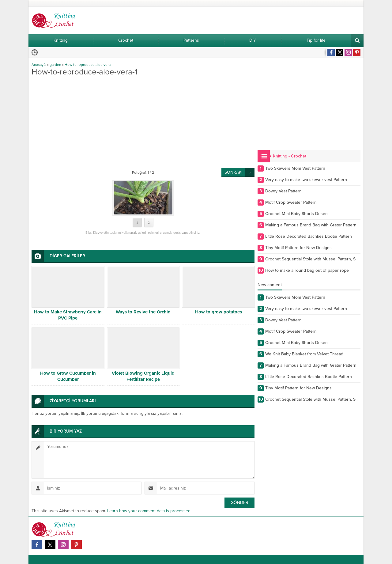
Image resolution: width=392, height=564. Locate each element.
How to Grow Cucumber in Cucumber (68, 376)
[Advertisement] (143, 122)
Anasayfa (39, 65)
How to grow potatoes (219, 312)
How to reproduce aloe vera (88, 65)
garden (55, 65)
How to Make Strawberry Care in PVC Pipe (68, 315)
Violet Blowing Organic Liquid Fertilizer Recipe (143, 376)
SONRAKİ (233, 172)
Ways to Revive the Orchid (143, 312)
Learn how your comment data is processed (149, 511)
